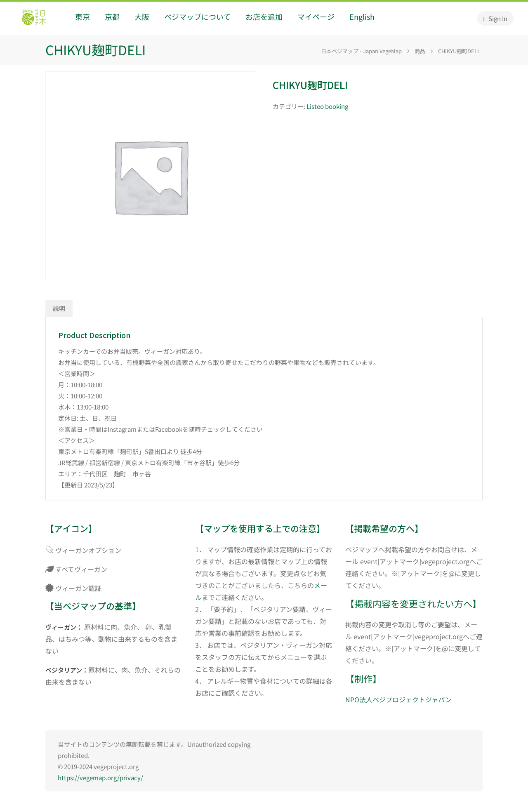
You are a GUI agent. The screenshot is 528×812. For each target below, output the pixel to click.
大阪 (142, 16)
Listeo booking (327, 106)
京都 (112, 16)
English (362, 16)
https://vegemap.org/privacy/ (100, 778)
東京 (82, 16)
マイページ (316, 16)
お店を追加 (264, 16)
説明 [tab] (59, 308)
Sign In (495, 18)
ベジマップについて (197, 16)
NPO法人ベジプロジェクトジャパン (398, 699)
